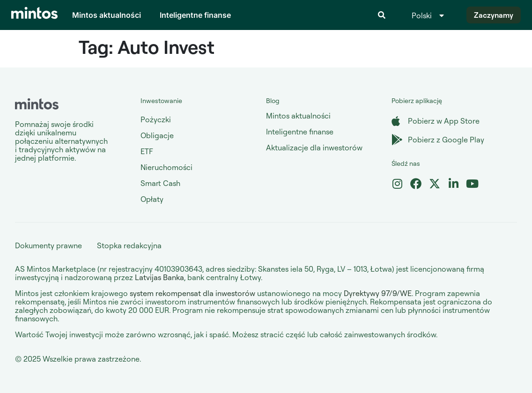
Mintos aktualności (107, 15)
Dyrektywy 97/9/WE (378, 293)
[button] (382, 15)
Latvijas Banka (159, 277)
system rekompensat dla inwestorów (192, 293)
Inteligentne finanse (195, 15)
